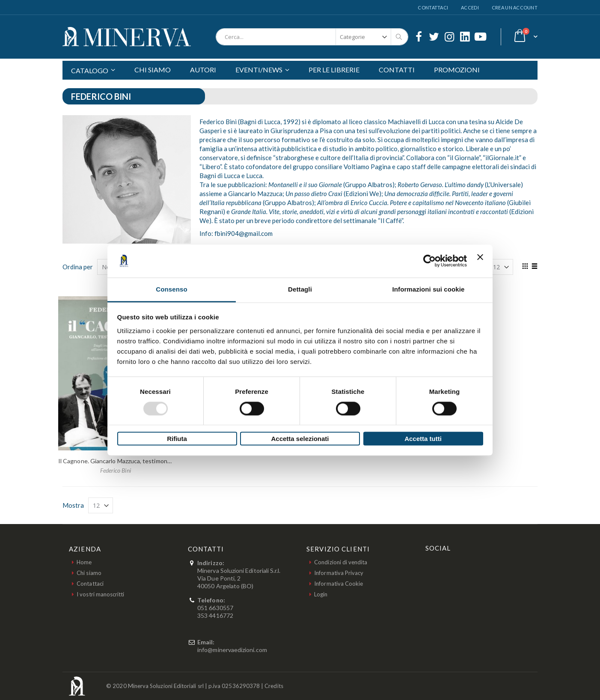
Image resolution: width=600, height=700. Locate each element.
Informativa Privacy (339, 573)
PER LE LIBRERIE (334, 70)
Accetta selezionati (300, 439)
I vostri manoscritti (100, 594)
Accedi (470, 7)
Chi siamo (89, 573)
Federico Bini (116, 470)
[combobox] (312, 37)
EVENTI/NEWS (259, 70)
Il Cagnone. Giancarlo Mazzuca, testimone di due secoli (132, 461)
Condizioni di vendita (341, 562)
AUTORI (203, 70)
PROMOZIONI (457, 70)
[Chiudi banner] (480, 261)
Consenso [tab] (171, 289)
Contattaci (433, 7)
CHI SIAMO (153, 70)
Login (321, 594)
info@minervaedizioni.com (232, 650)
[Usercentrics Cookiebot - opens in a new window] (429, 261)
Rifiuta (177, 439)
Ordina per (78, 267)
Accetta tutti (423, 439)
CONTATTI (397, 70)
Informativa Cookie (339, 584)
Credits (274, 686)
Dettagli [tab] (300, 289)
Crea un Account (515, 7)
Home (84, 562)
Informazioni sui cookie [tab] (429, 289)
